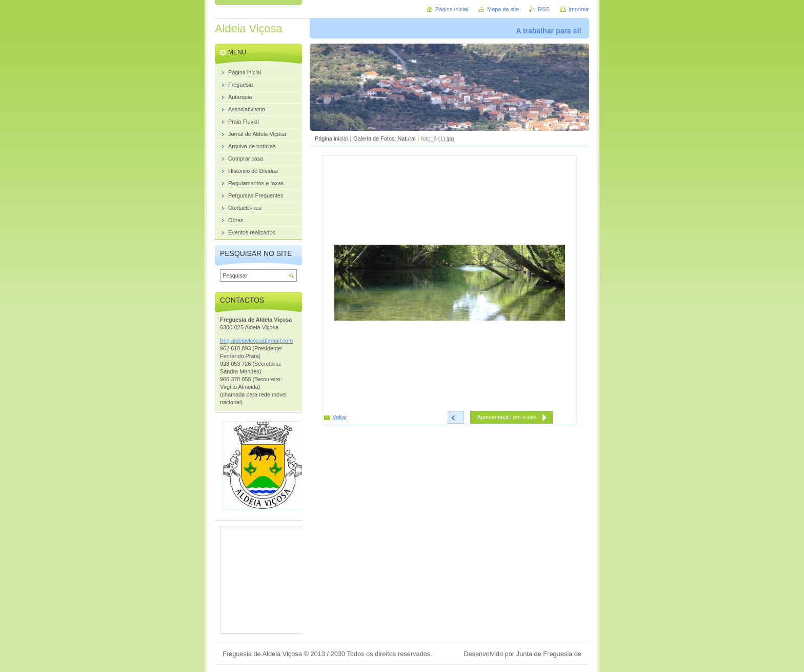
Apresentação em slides (507, 417)
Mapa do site (503, 9)
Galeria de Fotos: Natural (385, 139)
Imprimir (579, 9)
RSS (544, 9)
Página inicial (331, 139)
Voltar (340, 417)
